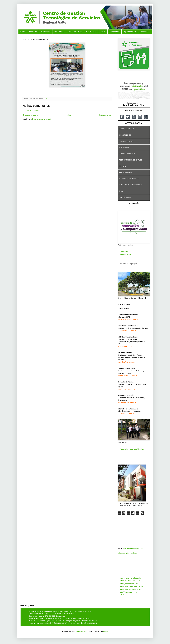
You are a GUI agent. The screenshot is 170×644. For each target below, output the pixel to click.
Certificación (124, 252)
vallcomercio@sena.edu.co (127, 553)
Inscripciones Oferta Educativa (130, 578)
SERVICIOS (91, 32)
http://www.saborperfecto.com (131, 589)
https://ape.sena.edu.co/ (129, 584)
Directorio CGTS (75, 32)
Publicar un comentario (34, 110)
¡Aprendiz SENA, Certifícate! (136, 32)
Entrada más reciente (31, 115)
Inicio (23, 32)
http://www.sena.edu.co (129, 592)
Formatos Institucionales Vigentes (132, 449)
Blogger (106, 632)
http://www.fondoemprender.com (132, 587)
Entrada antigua (105, 115)
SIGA (103, 32)
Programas (59, 32)
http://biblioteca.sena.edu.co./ (131, 581)
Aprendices (46, 32)
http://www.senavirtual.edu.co (131, 595)
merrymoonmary (82, 632)
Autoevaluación (125, 255)
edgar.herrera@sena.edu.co (133, 549)
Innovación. (114, 32)
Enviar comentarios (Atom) (41, 119)
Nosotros (33, 32)
